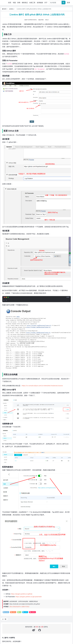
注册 (42, 627)
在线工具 (32, 3)
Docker (6, 612)
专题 (14, 3)
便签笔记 (25, 3)
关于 (46, 3)
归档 (19, 3)
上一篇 (4, 619)
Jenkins (11, 9)
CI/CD (26, 612)
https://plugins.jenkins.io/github (22, 594)
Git (20, 612)
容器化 (14, 612)
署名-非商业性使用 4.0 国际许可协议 (19, 607)
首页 (10, 2)
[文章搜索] (64, 3)
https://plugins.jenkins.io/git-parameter (29, 597)
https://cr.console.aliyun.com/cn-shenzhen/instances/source (42, 386)
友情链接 (40, 3)
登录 (68, 3)
